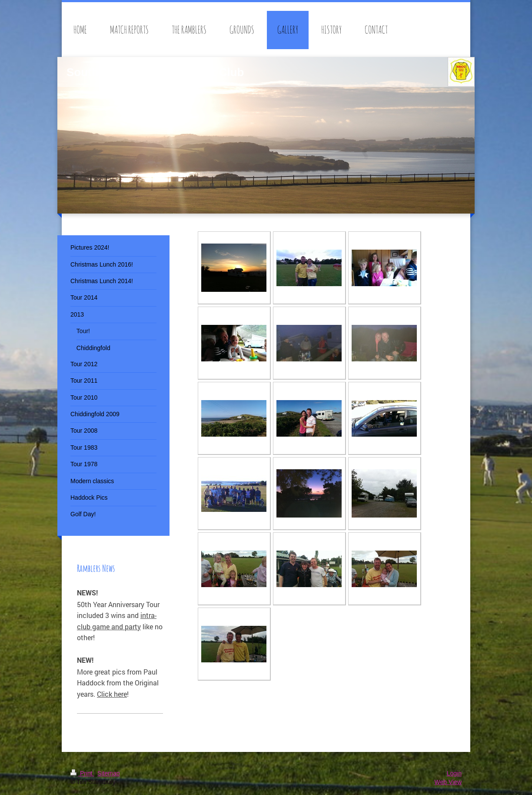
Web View (448, 782)
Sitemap (108, 773)
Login (454, 773)
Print (82, 773)
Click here (112, 694)
